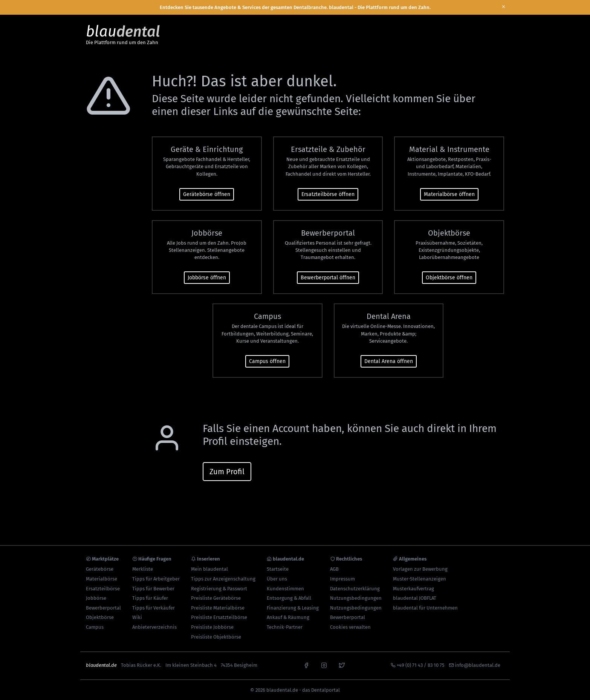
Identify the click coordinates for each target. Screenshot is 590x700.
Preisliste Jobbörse (212, 627)
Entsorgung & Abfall (289, 598)
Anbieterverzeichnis (154, 627)
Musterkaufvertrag (413, 589)
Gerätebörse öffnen (207, 194)
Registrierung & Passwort (219, 589)
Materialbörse (102, 579)
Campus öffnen (267, 361)
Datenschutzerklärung (355, 589)
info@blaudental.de (478, 665)
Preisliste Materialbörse (218, 608)
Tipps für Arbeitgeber (156, 579)
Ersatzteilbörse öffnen (328, 194)
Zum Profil (227, 472)
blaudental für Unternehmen (425, 608)
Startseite (278, 569)
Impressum (342, 579)
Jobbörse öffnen (207, 278)
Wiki (137, 617)
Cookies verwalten (350, 627)
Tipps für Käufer (150, 598)
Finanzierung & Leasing (293, 608)
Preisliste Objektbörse (216, 637)
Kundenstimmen (285, 589)
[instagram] (324, 665)
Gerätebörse (100, 569)
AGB (334, 569)
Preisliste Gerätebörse (216, 598)
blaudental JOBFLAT (415, 598)
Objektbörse (100, 617)
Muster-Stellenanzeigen (420, 579)
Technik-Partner (285, 627)
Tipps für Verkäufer (154, 608)
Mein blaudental (209, 569)
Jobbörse (96, 598)
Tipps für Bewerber (153, 589)
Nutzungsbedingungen (356, 598)
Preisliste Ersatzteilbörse (219, 617)
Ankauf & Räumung (288, 617)
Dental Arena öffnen (389, 361)
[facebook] (306, 665)
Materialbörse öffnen (449, 194)
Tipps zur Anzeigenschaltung (223, 579)
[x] (342, 665)
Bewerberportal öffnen (328, 278)
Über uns (277, 579)
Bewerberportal (103, 608)
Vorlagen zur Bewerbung (420, 569)
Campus (95, 627)
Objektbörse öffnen (449, 278)
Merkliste (143, 569)
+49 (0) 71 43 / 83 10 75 (421, 665)
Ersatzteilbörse (103, 589)
